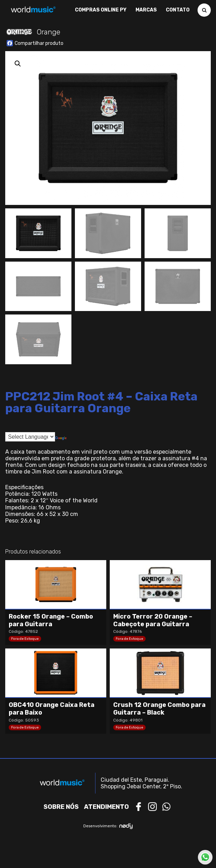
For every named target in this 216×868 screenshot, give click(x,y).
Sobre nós (61, 807)
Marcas (146, 10)
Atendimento (106, 807)
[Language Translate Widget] (30, 437)
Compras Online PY (101, 10)
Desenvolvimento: (108, 826)
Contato (178, 10)
